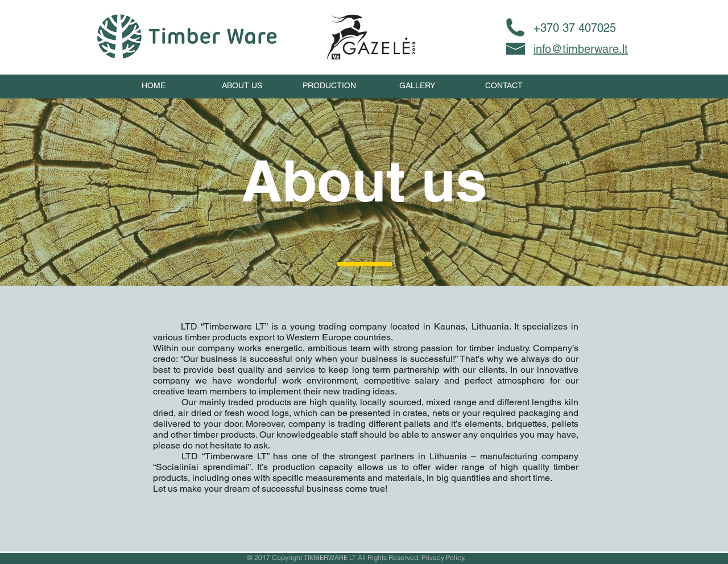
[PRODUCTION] (329, 86)
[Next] (666, 418)
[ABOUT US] (242, 86)
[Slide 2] (364, 523)
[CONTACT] (504, 86)
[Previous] (62, 418)
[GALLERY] (417, 86)
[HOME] (154, 86)
